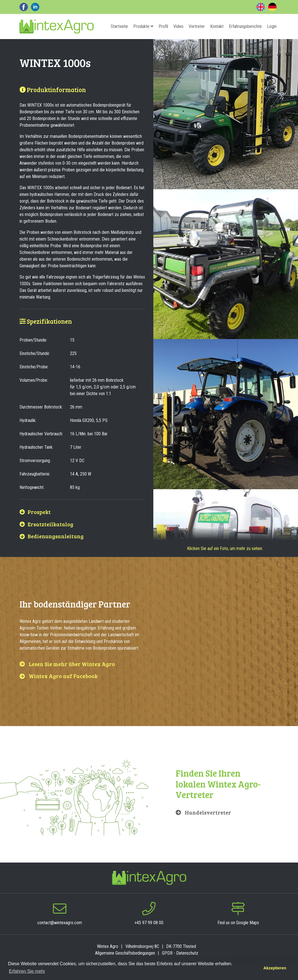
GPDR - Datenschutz (180, 953)
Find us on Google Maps (238, 923)
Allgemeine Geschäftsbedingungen (125, 953)
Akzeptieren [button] (275, 968)
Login (272, 26)
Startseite (119, 26)
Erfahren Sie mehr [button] (27, 971)
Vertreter (197, 26)
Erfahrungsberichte (245, 26)
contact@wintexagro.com (60, 923)
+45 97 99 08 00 (149, 923)
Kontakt (217, 26)
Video (178, 26)
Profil (163, 26)
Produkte (143, 26)
